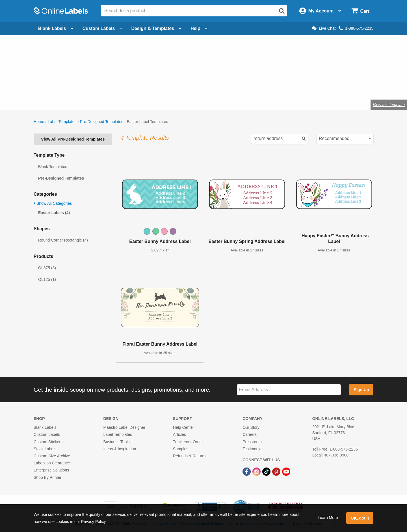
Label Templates (62, 122)
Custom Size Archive (52, 456)
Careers (250, 434)
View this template (389, 105)
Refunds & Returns (190, 456)
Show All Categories (53, 203)
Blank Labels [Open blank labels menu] (56, 28)
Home (39, 122)
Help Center (184, 427)
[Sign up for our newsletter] (289, 390)
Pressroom (252, 442)
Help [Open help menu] (199, 28)
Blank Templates (53, 167)
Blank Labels (45, 427)
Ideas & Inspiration (120, 449)
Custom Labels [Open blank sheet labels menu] (102, 28)
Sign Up (361, 390)
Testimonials (253, 449)
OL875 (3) (47, 268)
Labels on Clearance (52, 463)
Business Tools (116, 442)
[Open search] (282, 11)
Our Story (251, 427)
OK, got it (360, 518)
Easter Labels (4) (54, 213)
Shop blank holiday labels (78, 86)
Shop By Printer (47, 477)
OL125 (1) (47, 279)
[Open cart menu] (360, 11)
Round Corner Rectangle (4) (63, 240)
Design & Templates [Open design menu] (156, 28)
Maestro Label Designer (124, 427)
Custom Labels (47, 434)
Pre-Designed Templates (102, 122)
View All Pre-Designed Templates (73, 139)
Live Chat (324, 28)
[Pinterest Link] (277, 471)
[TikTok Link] (267, 471)
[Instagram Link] (257, 471)
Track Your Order (188, 442)
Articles (179, 434)
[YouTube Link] (286, 471)
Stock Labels (45, 449)
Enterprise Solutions (51, 470)
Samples (181, 449)
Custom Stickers (48, 442)
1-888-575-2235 (356, 28)
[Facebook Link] (247, 471)
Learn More (328, 518)
